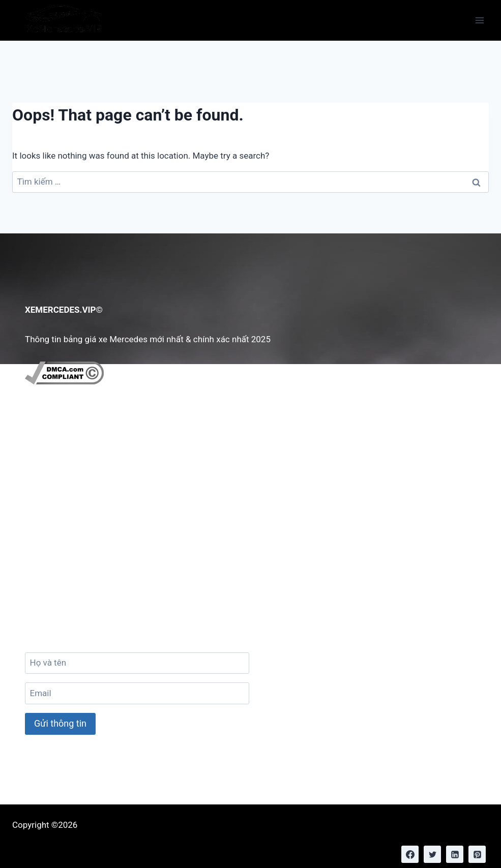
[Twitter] (432, 854)
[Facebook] (410, 854)
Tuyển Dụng (55, 492)
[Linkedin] (455, 854)
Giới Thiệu (52, 445)
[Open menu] (479, 20)
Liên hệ (46, 461)
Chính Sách (54, 476)
